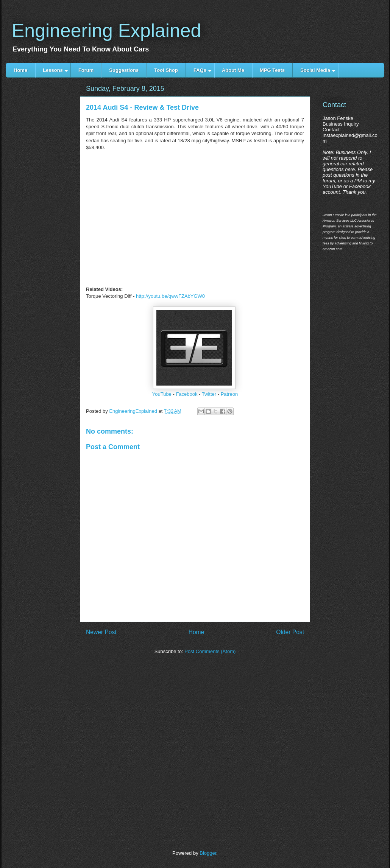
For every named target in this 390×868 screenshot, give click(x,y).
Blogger (208, 853)
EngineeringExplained (134, 411)
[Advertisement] (42, 213)
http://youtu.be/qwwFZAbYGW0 (170, 296)
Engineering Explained (106, 31)
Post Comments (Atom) (210, 651)
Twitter (209, 394)
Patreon (229, 394)
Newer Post (101, 632)
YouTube (162, 394)
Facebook (186, 394)
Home (197, 632)
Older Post (290, 632)
